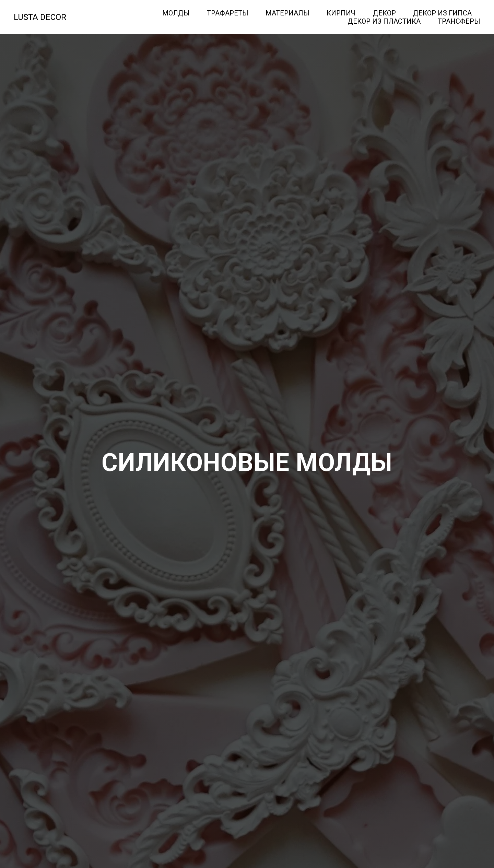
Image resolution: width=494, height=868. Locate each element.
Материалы (287, 13)
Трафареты (228, 13)
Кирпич (341, 13)
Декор (384, 13)
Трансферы (459, 21)
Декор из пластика (384, 21)
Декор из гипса (442, 13)
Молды (176, 13)
